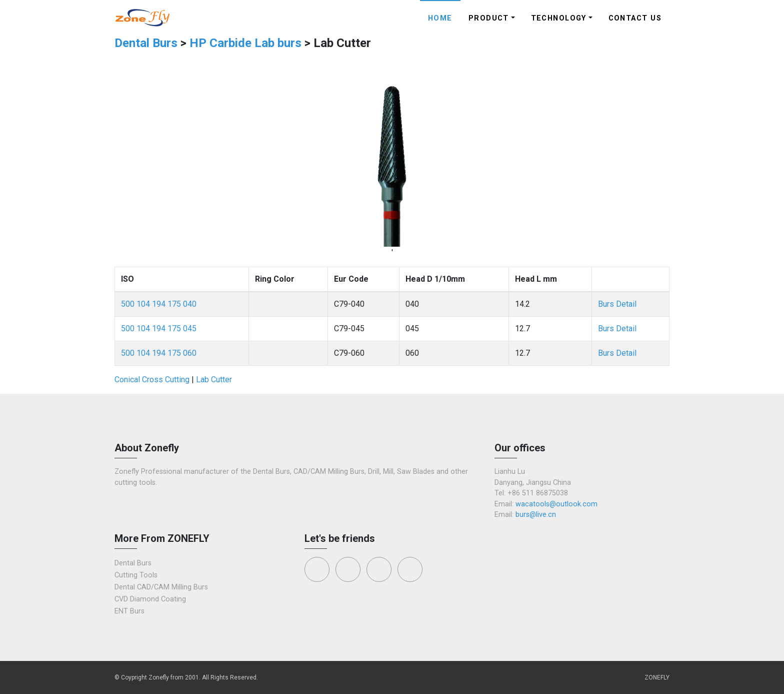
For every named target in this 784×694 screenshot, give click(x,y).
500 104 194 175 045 (159, 328)
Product (489, 18)
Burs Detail (617, 304)
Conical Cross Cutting (152, 380)
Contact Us (635, 18)
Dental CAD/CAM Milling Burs (161, 587)
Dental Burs (147, 43)
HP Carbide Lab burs (245, 43)
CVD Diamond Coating (150, 599)
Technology (559, 18)
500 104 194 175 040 (159, 304)
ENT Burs (129, 611)
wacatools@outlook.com (556, 504)
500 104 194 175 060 (159, 353)
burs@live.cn (536, 515)
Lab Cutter (214, 380)
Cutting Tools (136, 575)
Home (440, 18)
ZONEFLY (657, 677)
